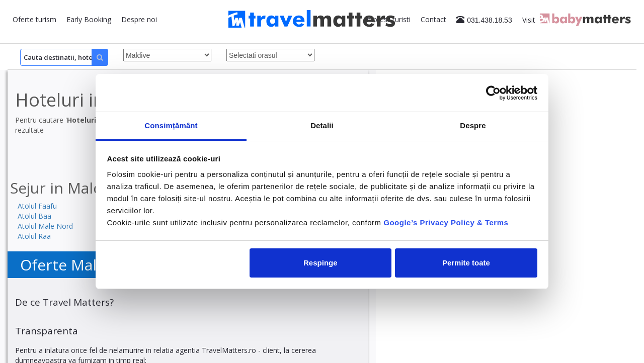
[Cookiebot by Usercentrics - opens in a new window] (493, 93)
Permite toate (466, 263)
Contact (433, 19)
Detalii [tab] (322, 125)
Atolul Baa (34, 216)
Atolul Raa (34, 236)
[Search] (64, 57)
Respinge (320, 263)
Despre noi (139, 19)
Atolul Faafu (37, 206)
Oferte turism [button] (34, 19)
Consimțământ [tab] (171, 125)
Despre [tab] (473, 125)
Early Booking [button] (89, 19)
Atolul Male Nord (45, 226)
